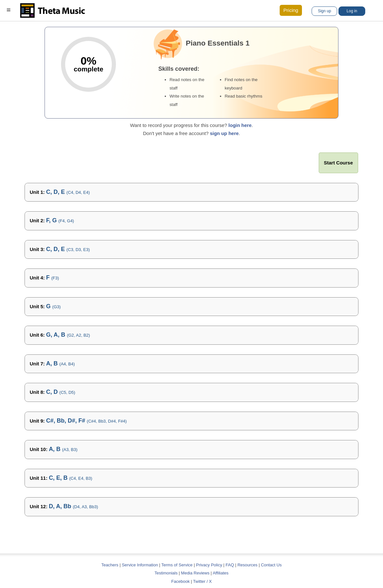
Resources (247, 565)
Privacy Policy (209, 565)
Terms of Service (177, 565)
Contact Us (271, 565)
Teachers (110, 565)
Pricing (291, 10)
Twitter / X (202, 581)
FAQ (230, 565)
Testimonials (166, 573)
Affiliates (221, 573)
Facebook (180, 581)
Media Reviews (195, 573)
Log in (352, 11)
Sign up (324, 11)
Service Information (140, 565)
